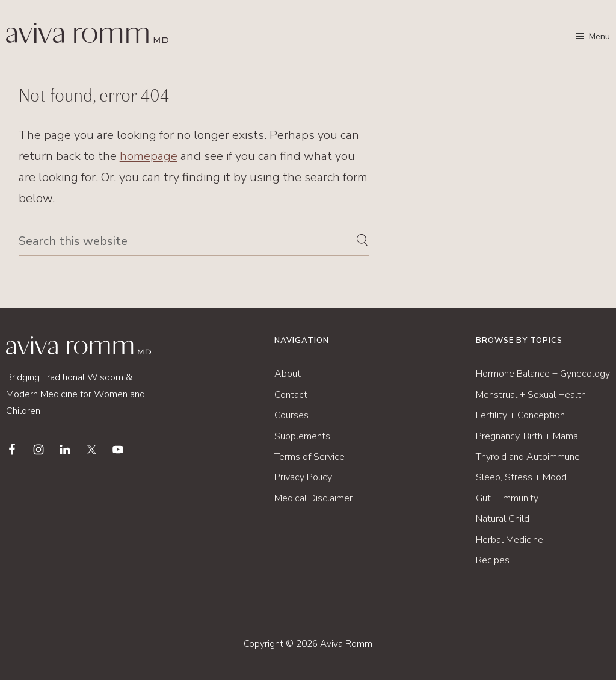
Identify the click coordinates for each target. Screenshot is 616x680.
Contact (291, 395)
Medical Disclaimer (313, 498)
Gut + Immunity (507, 498)
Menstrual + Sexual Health (531, 395)
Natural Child (503, 519)
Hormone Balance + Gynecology (543, 374)
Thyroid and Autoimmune (528, 457)
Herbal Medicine (510, 540)
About (288, 374)
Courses (291, 415)
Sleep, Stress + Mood (521, 477)
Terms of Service (310, 457)
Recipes (493, 560)
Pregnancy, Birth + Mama (527, 436)
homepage (149, 156)
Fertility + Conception (520, 415)
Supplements (302, 436)
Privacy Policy (303, 477)
